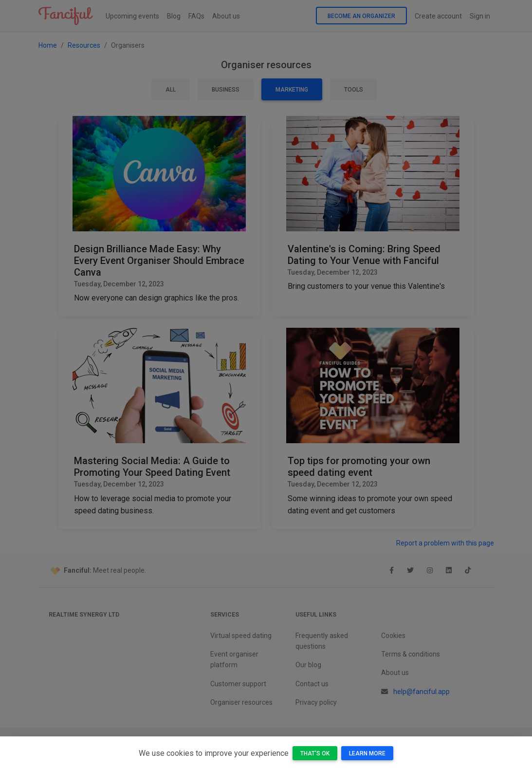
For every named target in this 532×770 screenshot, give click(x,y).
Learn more (367, 753)
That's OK (315, 753)
